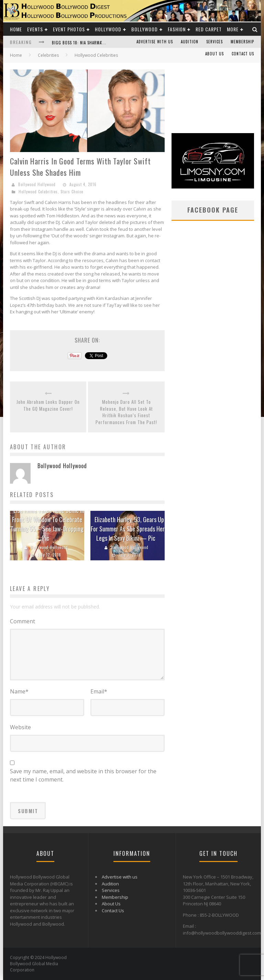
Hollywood (108, 29)
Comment (23, 621)
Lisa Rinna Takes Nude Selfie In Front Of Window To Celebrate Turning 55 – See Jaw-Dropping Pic (47, 524)
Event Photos (69, 29)
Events (35, 29)
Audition (190, 42)
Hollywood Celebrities (38, 192)
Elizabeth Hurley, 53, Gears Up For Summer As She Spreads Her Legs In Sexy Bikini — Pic (128, 529)
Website (20, 727)
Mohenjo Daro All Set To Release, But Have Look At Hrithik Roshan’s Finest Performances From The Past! (126, 412)
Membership (242, 42)
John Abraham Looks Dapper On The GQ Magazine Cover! (48, 405)
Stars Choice (72, 192)
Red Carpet (209, 29)
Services (214, 42)
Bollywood (145, 29)
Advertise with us (155, 42)
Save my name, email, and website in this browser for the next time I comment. (83, 775)
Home (16, 29)
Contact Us (243, 54)
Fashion (177, 29)
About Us (214, 54)
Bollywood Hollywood (37, 184)
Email (99, 691)
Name (19, 691)
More (233, 29)
